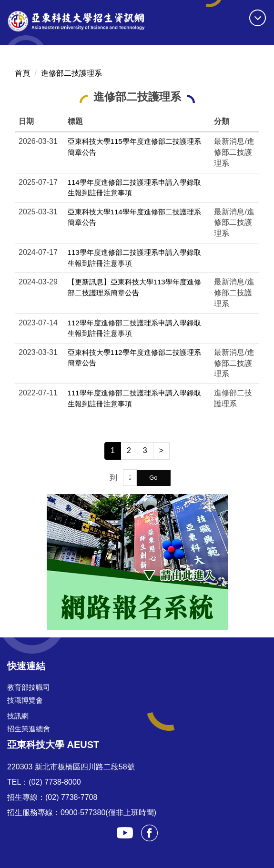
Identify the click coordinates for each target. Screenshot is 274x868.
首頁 (22, 73)
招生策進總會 (29, 729)
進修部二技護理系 (71, 73)
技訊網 (18, 716)
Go (153, 478)
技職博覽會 (25, 700)
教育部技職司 (29, 687)
